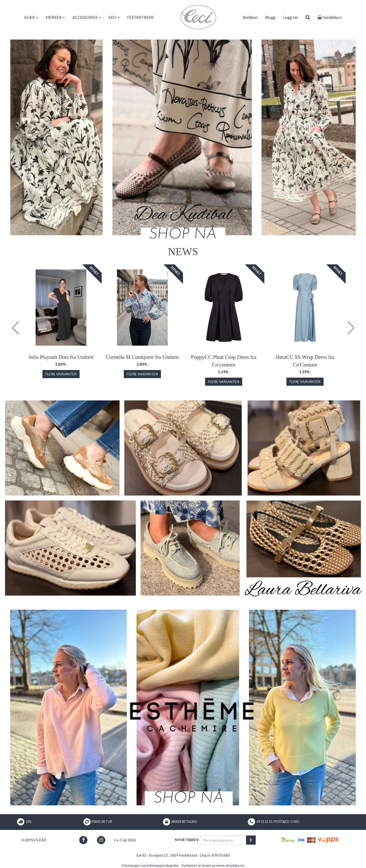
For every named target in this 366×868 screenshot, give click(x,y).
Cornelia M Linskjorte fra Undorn (142, 357)
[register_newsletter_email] (251, 840)
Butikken (250, 17)
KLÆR (31, 17)
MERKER (55, 17)
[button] (83, 840)
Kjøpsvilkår (34, 840)
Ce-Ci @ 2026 (125, 840)
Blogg (270, 17)
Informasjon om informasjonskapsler (150, 865)
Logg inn (291, 17)
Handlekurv (330, 17)
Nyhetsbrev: (187, 840)
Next (351, 328)
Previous (15, 328)
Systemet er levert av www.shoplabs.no (213, 865)
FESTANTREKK (140, 17)
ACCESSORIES (87, 17)
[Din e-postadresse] (223, 840)
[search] (308, 17)
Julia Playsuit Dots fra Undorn (61, 357)
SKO (114, 17)
